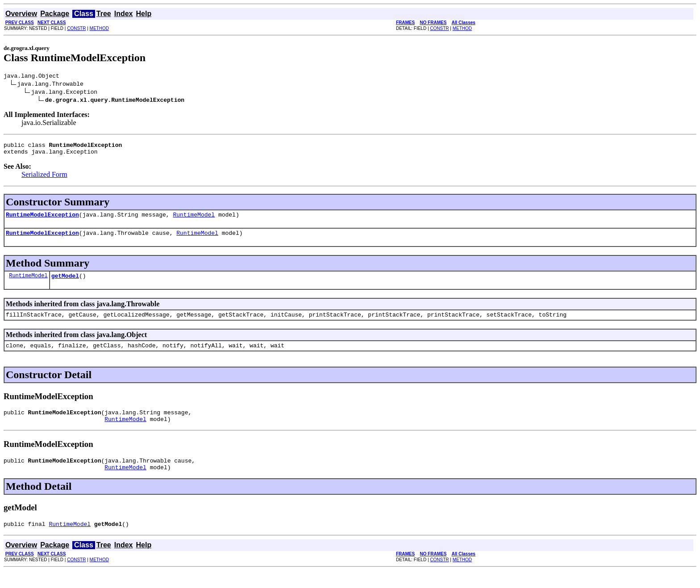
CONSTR (76, 28)
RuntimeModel (194, 220)
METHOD (99, 28)
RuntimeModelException (42, 220)
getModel (65, 284)
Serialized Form (44, 178)
